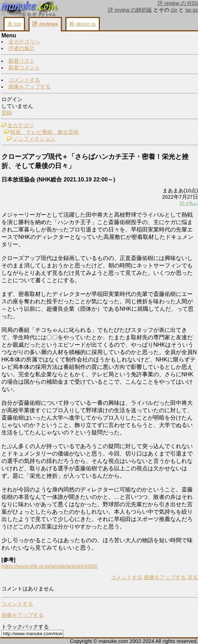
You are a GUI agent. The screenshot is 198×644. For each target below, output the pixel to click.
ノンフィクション (34, 139)
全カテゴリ (21, 125)
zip (174, 10)
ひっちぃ (189, 203)
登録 (7, 113)
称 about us (82, 24)
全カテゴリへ (24, 42)
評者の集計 (22, 48)
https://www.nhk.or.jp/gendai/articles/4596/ (50, 566)
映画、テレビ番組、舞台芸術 (44, 132)
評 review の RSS (178, 3)
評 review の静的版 (130, 10)
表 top (14, 24)
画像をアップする (30, 87)
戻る (193, 577)
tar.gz (192, 10)
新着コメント (24, 68)
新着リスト (22, 61)
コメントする (24, 80)
